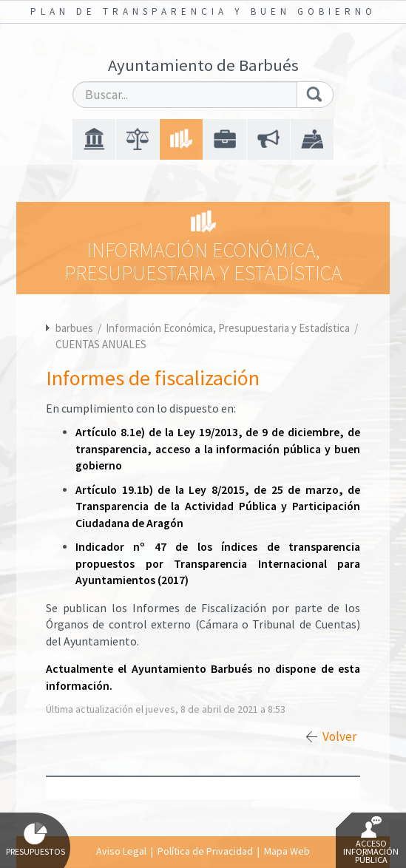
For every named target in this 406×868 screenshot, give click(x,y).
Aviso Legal (121, 851)
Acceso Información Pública (371, 841)
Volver (339, 736)
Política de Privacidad (205, 851)
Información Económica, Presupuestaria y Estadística (229, 328)
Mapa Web (287, 851)
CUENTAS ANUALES (101, 344)
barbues (74, 328)
